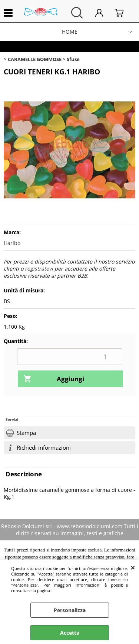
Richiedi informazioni (44, 448)
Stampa (26, 433)
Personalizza (70, 610)
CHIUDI (133, 567)
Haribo (12, 243)
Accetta (70, 633)
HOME (70, 32)
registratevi (39, 269)
